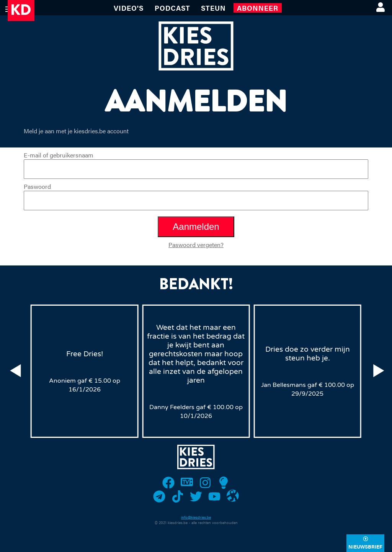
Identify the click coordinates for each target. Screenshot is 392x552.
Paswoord (196, 196)
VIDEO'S (129, 8)
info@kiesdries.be (196, 517)
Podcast (172, 8)
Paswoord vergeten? (196, 245)
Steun (213, 8)
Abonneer (258, 8)
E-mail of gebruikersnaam (196, 165)
